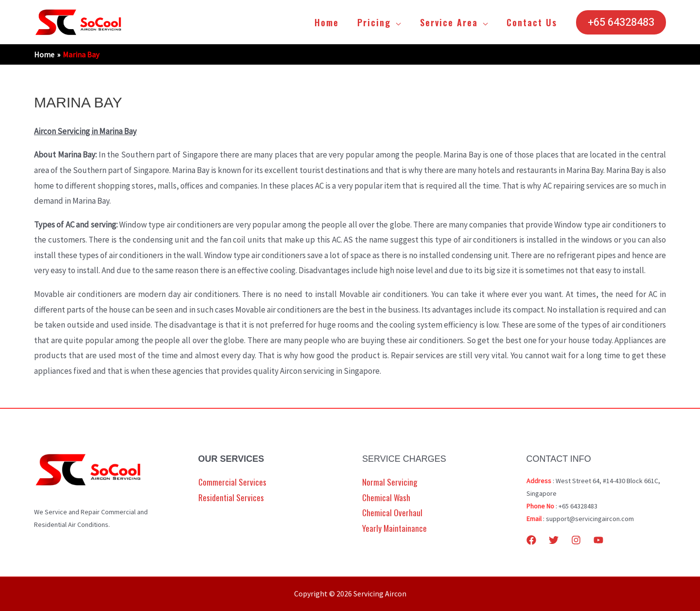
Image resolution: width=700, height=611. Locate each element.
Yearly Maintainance (394, 528)
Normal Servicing (390, 482)
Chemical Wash (386, 498)
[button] (621, 22)
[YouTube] (598, 540)
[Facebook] (531, 540)
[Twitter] (554, 540)
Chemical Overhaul (392, 513)
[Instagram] (576, 540)
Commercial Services (232, 482)
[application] (398, 22)
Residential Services (231, 498)
